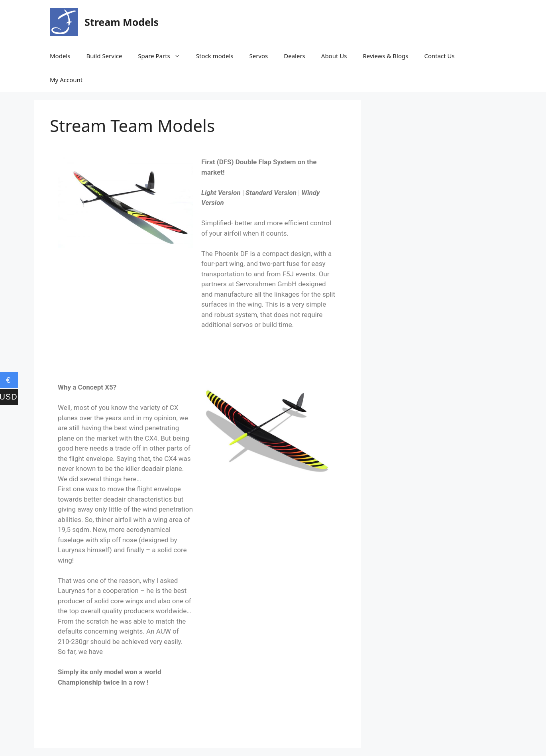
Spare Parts (163, 56)
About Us (334, 56)
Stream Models (122, 22)
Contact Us (439, 56)
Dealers (295, 56)
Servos (258, 56)
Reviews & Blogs (385, 56)
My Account (66, 80)
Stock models (215, 56)
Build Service (104, 56)
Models (60, 56)
